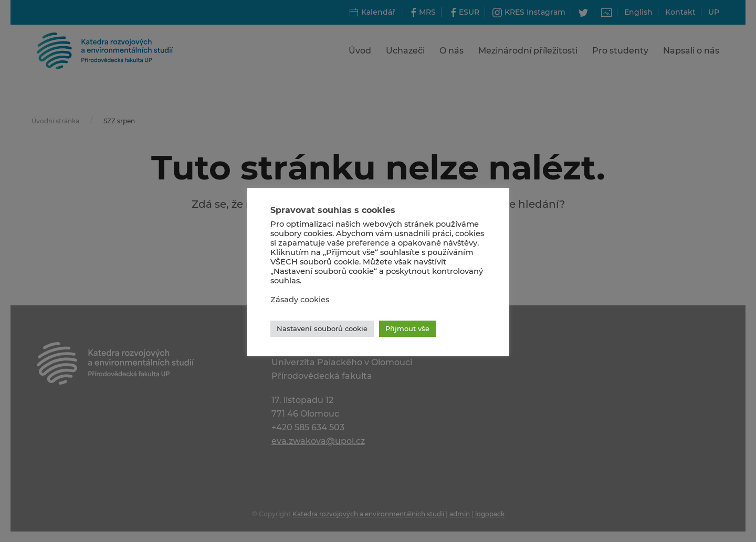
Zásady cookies (300, 300)
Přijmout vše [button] (407, 328)
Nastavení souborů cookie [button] (322, 328)
